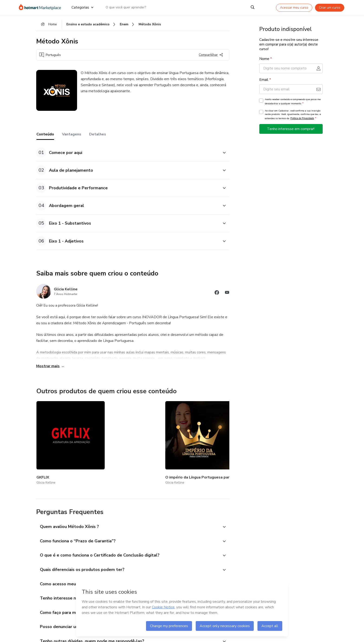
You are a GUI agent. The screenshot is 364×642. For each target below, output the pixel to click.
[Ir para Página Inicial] (41, 7)
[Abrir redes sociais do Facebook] (217, 296)
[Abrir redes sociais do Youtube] (227, 296)
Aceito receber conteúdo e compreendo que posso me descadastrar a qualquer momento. (293, 104)
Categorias (82, 7)
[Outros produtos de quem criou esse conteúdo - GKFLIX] (62, 440)
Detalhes (98, 137)
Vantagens (72, 137)
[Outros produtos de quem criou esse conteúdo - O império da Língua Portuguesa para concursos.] (117, 440)
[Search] (253, 7)
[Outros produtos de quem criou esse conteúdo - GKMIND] (227, 440)
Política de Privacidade (302, 121)
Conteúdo (45, 137)
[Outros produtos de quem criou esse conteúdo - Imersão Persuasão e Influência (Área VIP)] (172, 440)
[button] (128, 155)
